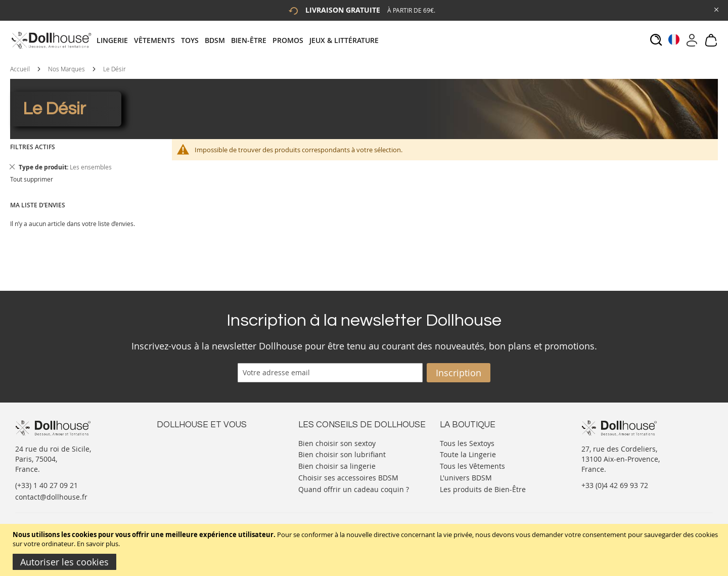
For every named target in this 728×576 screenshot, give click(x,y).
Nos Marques (66, 69)
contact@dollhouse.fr (51, 497)
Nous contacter (183, 442)
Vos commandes (184, 473)
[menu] (241, 40)
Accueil (20, 69)
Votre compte (179, 452)
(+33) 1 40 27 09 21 (47, 485)
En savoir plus (98, 544)
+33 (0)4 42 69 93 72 (615, 485)
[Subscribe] (459, 373)
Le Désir (115, 69)
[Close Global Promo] (716, 9)
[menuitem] (115, 40)
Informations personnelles (201, 462)
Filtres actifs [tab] (33, 147)
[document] (365, 550)
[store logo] (51, 40)
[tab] (241, 40)
